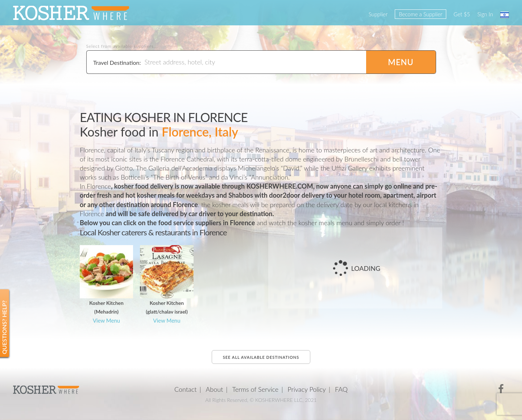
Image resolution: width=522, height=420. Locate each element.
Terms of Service (256, 389)
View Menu (106, 320)
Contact (185, 389)
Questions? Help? (4, 327)
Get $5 (462, 14)
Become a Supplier (420, 14)
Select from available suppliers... (122, 46)
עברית (505, 15)
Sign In (485, 14)
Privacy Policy (307, 389)
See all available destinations (261, 357)
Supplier (378, 14)
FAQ (341, 389)
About (215, 389)
